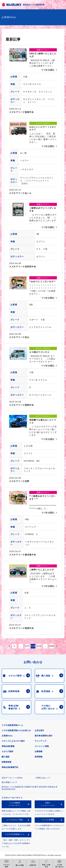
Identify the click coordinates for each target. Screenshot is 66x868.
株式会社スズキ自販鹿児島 (34, 5)
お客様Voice (7, 736)
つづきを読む (48, 70)
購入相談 (6, 757)
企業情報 (39, 751)
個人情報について (9, 782)
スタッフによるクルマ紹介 (13, 741)
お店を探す (39, 730)
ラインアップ (40, 741)
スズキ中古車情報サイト (15, 834)
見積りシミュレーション (48, 804)
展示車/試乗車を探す (44, 736)
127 (27, 646)
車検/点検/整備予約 (10, 767)
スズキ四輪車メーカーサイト (15, 804)
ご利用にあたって (42, 778)
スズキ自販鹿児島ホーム (12, 725)
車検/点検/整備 (8, 746)
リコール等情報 (48, 820)
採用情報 (39, 757)
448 (52, 646)
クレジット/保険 (42, 746)
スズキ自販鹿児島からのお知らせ (16, 730)
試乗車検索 (6, 762)
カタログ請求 (7, 751)
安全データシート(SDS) (12, 778)
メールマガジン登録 (15, 820)
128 (33, 646)
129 (39, 646)
